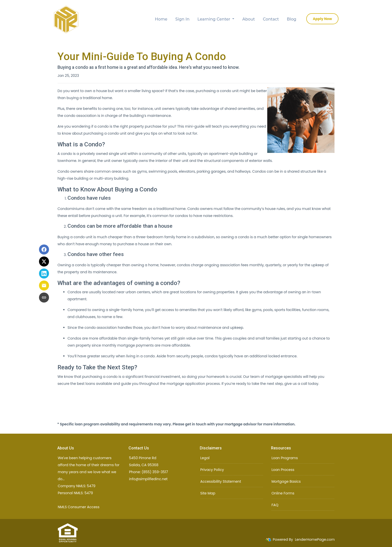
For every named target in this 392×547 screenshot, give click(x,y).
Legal (205, 458)
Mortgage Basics (286, 481)
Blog (291, 19)
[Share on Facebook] (44, 249)
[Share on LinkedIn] (44, 273)
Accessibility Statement (221, 481)
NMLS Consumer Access (79, 507)
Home (161, 19)
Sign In (182, 19)
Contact (271, 19)
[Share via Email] (44, 286)
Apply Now (322, 19)
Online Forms (283, 493)
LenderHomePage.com (315, 539)
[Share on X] (44, 261)
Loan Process (283, 470)
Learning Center (214, 19)
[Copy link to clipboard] (44, 298)
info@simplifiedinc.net (148, 479)
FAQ (275, 505)
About (248, 19)
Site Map (208, 493)
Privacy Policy (212, 470)
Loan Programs (285, 458)
